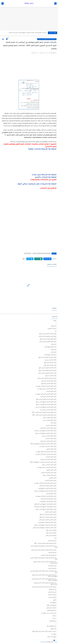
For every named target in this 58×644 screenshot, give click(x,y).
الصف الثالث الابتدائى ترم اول (49, 436)
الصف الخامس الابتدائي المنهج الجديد (47, 488)
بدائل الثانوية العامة (52, 610)
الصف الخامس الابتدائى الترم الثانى (48, 486)
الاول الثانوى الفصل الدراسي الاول (48, 339)
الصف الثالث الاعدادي (51, 438)
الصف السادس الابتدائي (50, 512)
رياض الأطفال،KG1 (51, 626)
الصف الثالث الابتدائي (51, 425)
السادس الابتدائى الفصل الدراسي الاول (47, 378)
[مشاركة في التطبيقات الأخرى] (24, 259)
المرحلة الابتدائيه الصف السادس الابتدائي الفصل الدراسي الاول (45, 562)
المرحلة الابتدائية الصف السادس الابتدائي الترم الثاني (43, 550)
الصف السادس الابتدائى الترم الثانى (48, 520)
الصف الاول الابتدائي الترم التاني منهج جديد (46, 386)
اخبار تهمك (54, 326)
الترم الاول (54, 344)
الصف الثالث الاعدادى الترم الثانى (48, 441)
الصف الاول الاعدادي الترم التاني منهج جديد (46, 394)
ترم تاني (54, 618)
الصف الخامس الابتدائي (50, 480)
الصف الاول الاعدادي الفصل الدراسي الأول (46, 399)
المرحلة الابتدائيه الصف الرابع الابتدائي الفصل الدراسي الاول (44, 558)
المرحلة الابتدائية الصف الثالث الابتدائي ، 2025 (45, 543)
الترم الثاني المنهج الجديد (50, 355)
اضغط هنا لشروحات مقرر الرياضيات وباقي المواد (37, 184)
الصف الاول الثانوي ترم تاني (49, 420)
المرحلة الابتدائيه (52, 552)
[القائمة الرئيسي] (55, 3)
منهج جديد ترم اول (52, 637)
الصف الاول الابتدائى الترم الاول (49, 383)
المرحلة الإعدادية (52, 566)
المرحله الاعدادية (52, 595)
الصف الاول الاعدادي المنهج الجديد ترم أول (47, 39)
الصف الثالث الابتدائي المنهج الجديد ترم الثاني (45, 431)
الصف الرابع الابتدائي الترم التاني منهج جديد (46, 496)
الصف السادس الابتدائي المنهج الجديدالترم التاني (44, 528)
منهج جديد (54, 634)
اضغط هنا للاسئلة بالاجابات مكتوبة (42, 149)
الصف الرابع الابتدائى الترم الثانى (48, 499)
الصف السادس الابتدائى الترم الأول (48, 514)
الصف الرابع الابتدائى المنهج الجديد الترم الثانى (45, 507)
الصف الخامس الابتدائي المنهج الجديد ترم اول (45, 491)
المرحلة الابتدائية (52, 541)
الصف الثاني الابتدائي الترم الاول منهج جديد (46, 452)
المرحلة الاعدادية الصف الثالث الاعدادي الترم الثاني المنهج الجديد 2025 (44, 580)
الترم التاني (53, 349)
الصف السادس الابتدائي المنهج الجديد (47, 522)
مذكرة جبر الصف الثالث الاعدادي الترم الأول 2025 (44, 631)
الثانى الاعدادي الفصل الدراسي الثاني (47, 373)
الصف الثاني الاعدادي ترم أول (49, 465)
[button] (47, 259)
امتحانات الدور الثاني (51, 608)
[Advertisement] (29, 19)
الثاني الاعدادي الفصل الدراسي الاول (47, 370)
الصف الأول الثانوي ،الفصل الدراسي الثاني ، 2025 (44, 415)
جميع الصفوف (53, 621)
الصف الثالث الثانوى (51, 449)
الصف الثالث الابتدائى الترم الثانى (48, 428)
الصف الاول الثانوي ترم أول (50, 417)
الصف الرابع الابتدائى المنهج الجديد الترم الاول (45, 504)
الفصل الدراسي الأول (51, 530)
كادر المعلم (53, 629)
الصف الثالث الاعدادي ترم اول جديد (48, 446)
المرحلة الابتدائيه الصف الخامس (48, 555)
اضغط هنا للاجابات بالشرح (46, 177)
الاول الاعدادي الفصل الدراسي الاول (47, 334)
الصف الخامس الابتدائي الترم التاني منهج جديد (45, 483)
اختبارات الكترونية (52, 328)
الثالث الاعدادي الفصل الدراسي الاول (47, 357)
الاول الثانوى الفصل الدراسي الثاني (48, 342)
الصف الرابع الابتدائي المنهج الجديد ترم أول (46, 509)
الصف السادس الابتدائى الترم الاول (48, 517)
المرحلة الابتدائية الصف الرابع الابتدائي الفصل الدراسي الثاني (44, 547)
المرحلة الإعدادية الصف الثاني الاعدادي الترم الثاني (44, 587)
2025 (55, 321)
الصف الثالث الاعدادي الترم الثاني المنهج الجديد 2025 (43, 444)
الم (55, 538)
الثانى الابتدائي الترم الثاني (50, 365)
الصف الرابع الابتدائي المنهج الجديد (48, 501)
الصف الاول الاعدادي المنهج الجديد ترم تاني (46, 407)
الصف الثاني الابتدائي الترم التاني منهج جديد (46, 454)
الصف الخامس (53, 478)
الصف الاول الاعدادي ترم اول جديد (48, 410)
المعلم (55, 600)
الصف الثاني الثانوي (51, 470)
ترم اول (54, 616)
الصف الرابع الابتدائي (51, 493)
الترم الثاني (53, 352)
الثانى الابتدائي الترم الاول (50, 362)
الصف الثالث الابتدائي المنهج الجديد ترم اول (46, 433)
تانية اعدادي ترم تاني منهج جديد (49, 613)
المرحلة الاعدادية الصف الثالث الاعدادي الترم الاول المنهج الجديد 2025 (45, 576)
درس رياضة (29, 3)
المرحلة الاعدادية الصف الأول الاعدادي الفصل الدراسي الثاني (44, 572)
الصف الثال (53, 423)
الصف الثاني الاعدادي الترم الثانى (48, 459)
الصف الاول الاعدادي (51, 391)
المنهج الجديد (53, 602)
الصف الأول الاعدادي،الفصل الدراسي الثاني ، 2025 (44, 412)
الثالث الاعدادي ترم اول (50, 360)
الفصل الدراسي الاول (51, 533)
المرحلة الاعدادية (28, 253)
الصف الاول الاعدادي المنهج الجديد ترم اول (46, 404)
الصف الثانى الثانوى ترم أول (49, 475)
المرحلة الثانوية (52, 589)
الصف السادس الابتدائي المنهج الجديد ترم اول (45, 525)
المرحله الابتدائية (52, 592)
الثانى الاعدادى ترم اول (51, 376)
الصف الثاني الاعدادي (51, 457)
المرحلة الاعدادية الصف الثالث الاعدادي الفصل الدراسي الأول (46, 583)
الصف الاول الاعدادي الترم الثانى (48, 397)
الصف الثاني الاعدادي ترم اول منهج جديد (46, 467)
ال (55, 331)
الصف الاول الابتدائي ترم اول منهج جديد (47, 389)
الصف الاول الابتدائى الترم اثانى (49, 381)
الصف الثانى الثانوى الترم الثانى (48, 473)
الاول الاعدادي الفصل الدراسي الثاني (47, 336)
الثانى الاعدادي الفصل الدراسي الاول (47, 368)
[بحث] (3, 3)
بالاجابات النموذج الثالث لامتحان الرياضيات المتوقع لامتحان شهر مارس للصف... (27, 33)
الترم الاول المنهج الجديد (50, 347)
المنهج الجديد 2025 (51, 605)
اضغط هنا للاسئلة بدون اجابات (44, 175)
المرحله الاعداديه (52, 597)
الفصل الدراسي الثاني (51, 535)
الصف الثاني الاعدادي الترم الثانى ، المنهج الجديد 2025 (43, 462)
